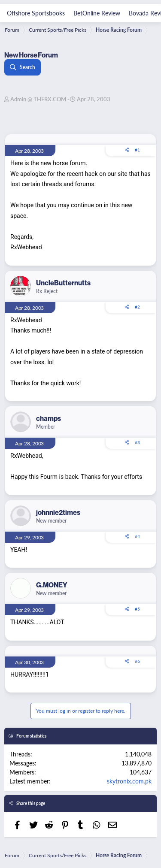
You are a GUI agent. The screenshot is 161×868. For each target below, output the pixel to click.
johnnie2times (58, 512)
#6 (137, 661)
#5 (137, 609)
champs (49, 418)
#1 (137, 150)
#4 (137, 536)
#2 (137, 307)
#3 (137, 442)
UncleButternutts (63, 283)
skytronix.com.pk (129, 781)
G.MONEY (52, 585)
